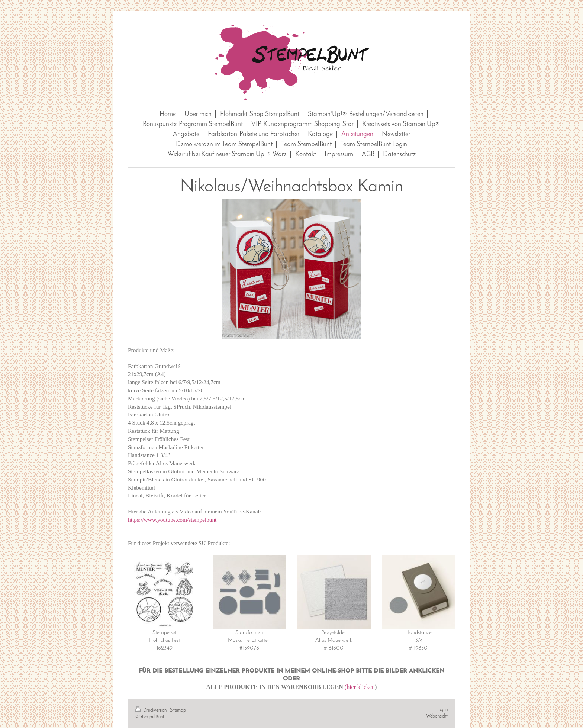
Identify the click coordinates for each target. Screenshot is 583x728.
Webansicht (437, 716)
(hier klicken (360, 687)
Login (442, 710)
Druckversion (152, 710)
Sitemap (178, 710)
